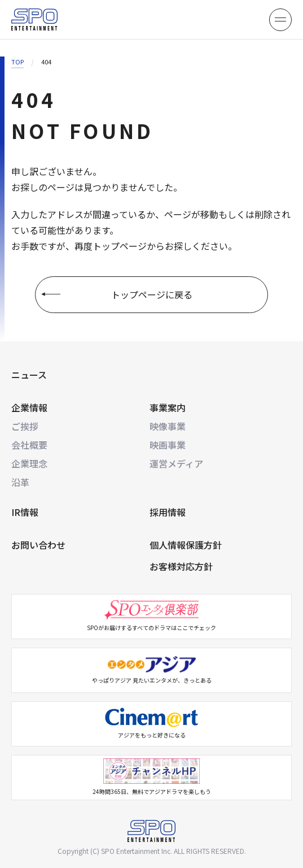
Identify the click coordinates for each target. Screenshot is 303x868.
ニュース (29, 375)
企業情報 (29, 407)
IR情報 (25, 512)
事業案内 (168, 407)
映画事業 (168, 445)
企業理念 (29, 463)
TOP (17, 62)
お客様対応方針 (181, 566)
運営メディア (176, 463)
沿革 (20, 482)
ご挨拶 (25, 426)
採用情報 (168, 512)
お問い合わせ (38, 545)
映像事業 (168, 426)
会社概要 (29, 445)
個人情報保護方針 (186, 545)
